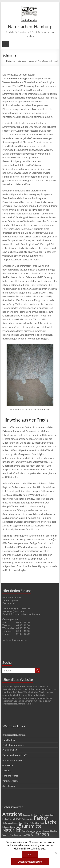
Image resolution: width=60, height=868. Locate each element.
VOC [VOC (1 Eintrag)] (28, 835)
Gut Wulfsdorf (10, 750)
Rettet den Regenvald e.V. (15, 755)
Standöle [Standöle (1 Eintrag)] (54, 831)
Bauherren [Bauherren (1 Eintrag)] (27, 815)
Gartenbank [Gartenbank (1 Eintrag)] (7, 823)
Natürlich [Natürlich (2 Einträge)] (12, 830)
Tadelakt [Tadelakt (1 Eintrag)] (6, 835)
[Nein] (56, 853)
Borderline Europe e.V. (14, 760)
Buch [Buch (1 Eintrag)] (52, 815)
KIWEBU (7, 771)
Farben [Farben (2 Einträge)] (41, 818)
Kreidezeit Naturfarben (14, 735)
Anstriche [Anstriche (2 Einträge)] (12, 814)
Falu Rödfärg (9, 740)
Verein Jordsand (10, 781)
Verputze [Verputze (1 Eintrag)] (22, 835)
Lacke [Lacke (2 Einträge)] (51, 822)
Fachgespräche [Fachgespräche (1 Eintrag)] (28, 819)
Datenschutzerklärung (30, 862)
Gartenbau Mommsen (13, 745)
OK (30, 854)
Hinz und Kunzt (10, 776)
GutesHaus (8, 765)
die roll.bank (9, 786)
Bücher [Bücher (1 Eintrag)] (5, 819)
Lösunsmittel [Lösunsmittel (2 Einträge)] (30, 826)
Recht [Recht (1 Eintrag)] (24, 831)
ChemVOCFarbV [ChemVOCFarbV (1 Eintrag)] (15, 819)
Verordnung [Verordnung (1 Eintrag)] (14, 835)
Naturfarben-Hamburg (30, 27)
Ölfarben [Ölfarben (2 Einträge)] (40, 834)
